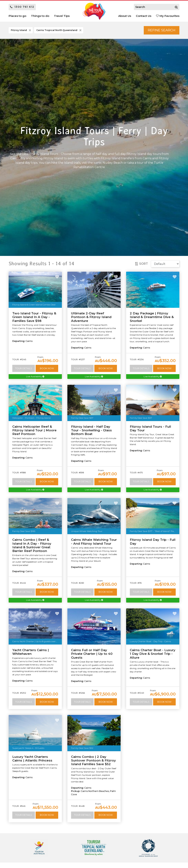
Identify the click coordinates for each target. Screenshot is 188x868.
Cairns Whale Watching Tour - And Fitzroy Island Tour (94, 543)
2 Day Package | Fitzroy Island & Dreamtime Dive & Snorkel (152, 318)
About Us (125, 16)
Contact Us (144, 16)
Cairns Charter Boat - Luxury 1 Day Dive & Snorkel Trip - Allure (153, 655)
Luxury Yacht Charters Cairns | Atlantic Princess (32, 760)
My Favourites (168, 16)
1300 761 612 (22, 7)
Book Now (47, 369)
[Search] (176, 7)
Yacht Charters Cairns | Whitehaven (31, 654)
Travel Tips (62, 16)
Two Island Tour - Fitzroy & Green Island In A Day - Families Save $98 (34, 318)
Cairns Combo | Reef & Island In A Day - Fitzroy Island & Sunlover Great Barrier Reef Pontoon (32, 547)
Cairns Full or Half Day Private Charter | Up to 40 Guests (92, 655)
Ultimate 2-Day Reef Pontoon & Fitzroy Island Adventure (91, 318)
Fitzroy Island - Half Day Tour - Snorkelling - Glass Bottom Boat (91, 431)
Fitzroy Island (21, 31)
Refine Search (159, 30)
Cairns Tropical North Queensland (59, 31)
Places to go (17, 16)
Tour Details (24, 369)
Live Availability (35, 377)
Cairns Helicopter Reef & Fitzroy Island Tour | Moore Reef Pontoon (34, 431)
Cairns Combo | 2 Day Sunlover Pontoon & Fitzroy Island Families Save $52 (93, 762)
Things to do (40, 16)
